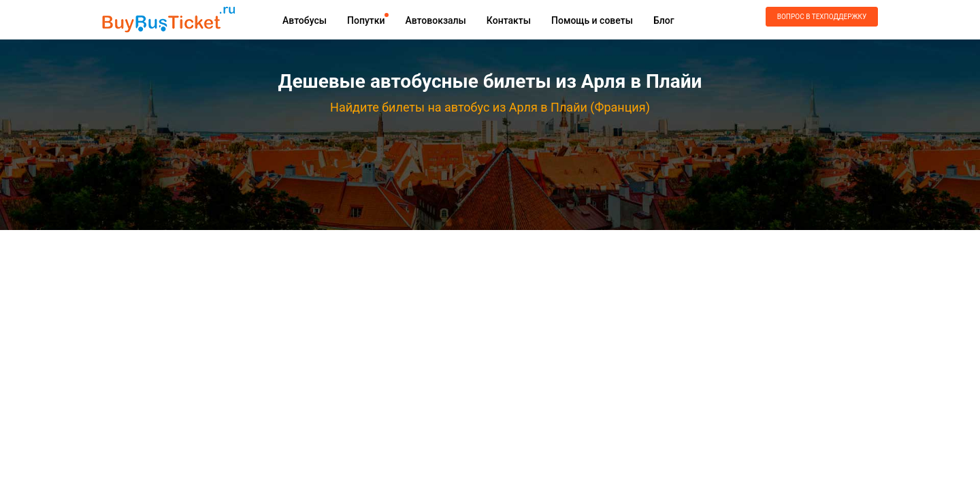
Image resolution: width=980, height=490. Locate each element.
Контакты (509, 20)
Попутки (366, 20)
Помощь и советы (592, 20)
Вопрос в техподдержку (822, 17)
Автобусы (305, 20)
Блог (664, 20)
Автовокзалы (435, 20)
